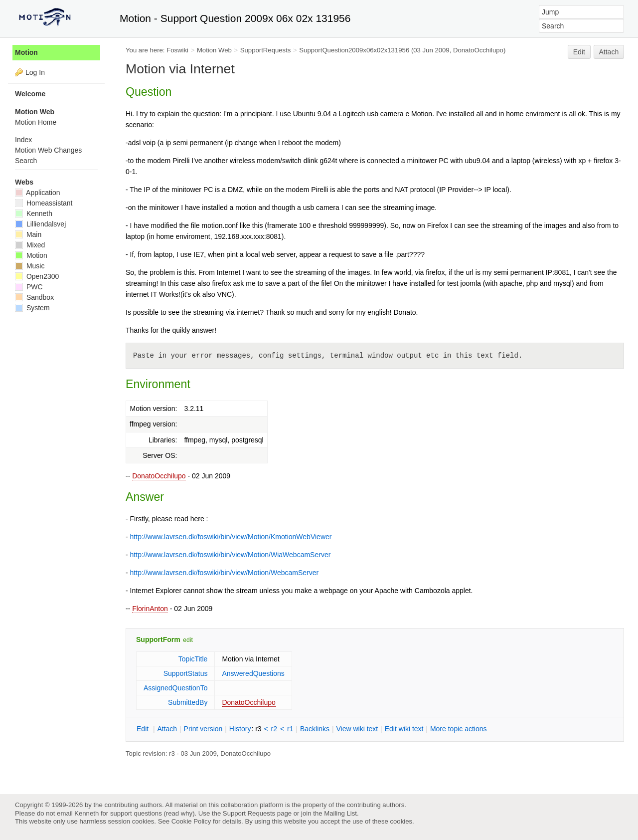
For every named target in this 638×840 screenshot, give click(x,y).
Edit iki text (404, 729)
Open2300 (37, 276)
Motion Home (36, 122)
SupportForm (158, 639)
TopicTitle (193, 659)
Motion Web (214, 50)
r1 (290, 729)
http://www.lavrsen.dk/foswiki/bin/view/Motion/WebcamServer (225, 573)
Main (28, 234)
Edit (579, 52)
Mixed (30, 245)
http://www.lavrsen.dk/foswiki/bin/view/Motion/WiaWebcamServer (231, 555)
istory (240, 729)
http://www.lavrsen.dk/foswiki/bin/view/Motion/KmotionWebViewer (231, 537)
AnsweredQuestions (253, 673)
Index (23, 140)
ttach (167, 729)
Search (26, 161)
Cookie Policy (191, 821)
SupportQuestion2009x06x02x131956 (354, 50)
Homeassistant (44, 203)
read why (179, 813)
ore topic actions (459, 729)
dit (144, 729)
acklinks (315, 729)
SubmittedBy (188, 702)
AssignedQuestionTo (175, 688)
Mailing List (340, 813)
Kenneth (34, 213)
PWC (29, 287)
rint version (203, 729)
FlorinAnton (150, 609)
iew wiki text (357, 729)
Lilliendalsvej (40, 224)
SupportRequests (266, 50)
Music (30, 266)
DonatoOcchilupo (159, 476)
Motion (26, 52)
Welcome (30, 94)
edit (188, 640)
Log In (35, 72)
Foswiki (177, 50)
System (32, 308)
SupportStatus (186, 673)
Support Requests (249, 813)
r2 (274, 729)
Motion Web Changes (48, 150)
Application (38, 193)
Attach (609, 52)
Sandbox (34, 297)
